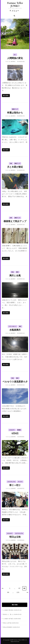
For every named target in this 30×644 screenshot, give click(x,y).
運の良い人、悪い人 (8, 614)
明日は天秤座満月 (8, 627)
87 (19, 588)
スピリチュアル (11, 482)
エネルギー (12, 430)
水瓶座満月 (15, 330)
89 (8, 592)
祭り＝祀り (15, 485)
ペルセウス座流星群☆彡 (15, 382)
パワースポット (13, 326)
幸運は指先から (15, 113)
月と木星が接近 (15, 167)
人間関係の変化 (15, 58)
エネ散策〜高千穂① (8, 619)
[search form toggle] (14, 16)
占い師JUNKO (12, 62)
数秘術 (19, 430)
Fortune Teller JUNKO (15, 5)
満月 (17, 272)
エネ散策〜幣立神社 (8, 610)
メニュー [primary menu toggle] (14, 11)
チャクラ (20, 482)
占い (15, 55)
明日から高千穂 (7, 623)
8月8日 (15, 433)
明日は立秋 (15, 537)
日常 (11, 218)
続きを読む (6, 96)
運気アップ (15, 109)
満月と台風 (15, 276)
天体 (11, 163)
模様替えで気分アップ (15, 221)
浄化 (13, 272)
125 (18, 592)
